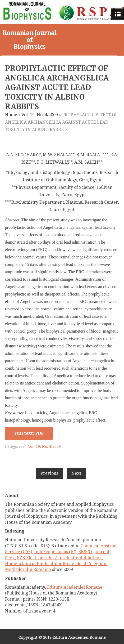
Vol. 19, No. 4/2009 (40, 115)
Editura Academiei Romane (75, 587)
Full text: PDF (29, 433)
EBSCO (85, 552)
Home (11, 115)
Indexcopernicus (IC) (55, 552)
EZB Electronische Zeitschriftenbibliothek (59, 558)
